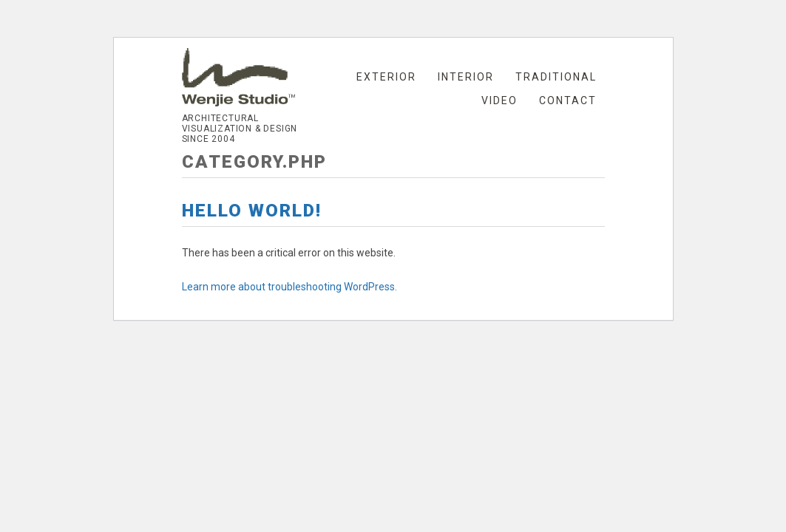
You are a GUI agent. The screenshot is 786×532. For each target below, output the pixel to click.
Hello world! (252, 211)
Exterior (386, 77)
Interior (466, 77)
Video (499, 100)
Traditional (556, 77)
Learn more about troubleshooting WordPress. (289, 287)
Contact (568, 100)
